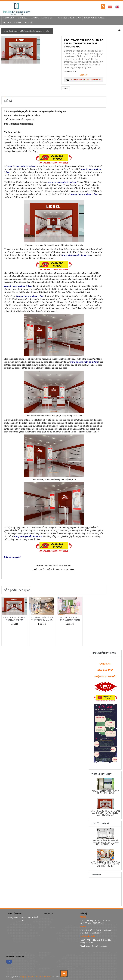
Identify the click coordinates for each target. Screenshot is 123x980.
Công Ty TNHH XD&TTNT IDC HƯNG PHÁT (36, 977)
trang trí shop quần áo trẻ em (21, 166)
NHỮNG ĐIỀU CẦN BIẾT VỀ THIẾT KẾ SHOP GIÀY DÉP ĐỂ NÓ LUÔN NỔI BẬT (105, 842)
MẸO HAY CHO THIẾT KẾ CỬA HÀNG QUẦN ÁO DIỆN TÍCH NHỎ (70, 620)
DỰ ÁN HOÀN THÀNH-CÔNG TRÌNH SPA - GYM (105, 792)
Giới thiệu (22, 18)
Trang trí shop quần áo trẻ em (18, 286)
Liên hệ (29, 23)
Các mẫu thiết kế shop (42, 18)
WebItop (63, 977)
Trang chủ (9, 18)
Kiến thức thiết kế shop (69, 18)
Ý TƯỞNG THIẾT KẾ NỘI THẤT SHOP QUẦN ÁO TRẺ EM (42, 620)
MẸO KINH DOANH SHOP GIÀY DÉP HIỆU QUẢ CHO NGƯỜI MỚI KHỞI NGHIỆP (105, 864)
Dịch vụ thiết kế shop (95, 18)
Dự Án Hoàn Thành (12, 23)
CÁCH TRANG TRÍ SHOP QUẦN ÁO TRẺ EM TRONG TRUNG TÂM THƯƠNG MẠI (105, 813)
